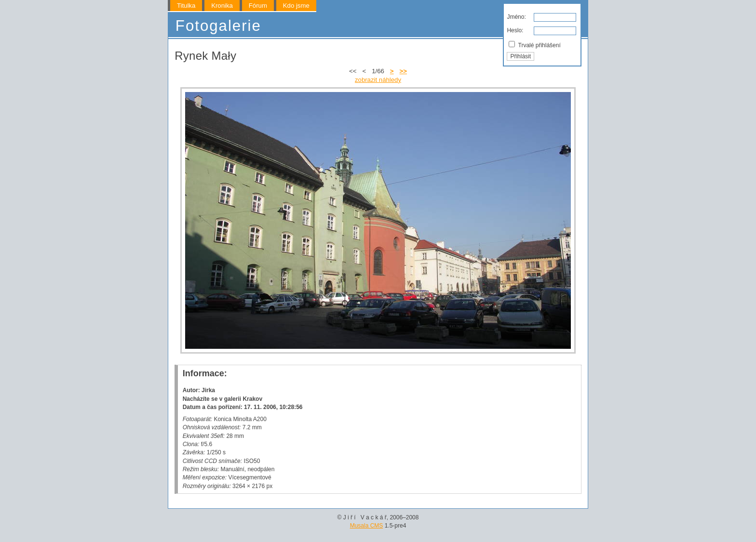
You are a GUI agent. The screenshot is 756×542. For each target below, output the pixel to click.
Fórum (258, 6)
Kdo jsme (296, 6)
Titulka (186, 6)
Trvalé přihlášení (534, 45)
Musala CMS (367, 526)
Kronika (222, 6)
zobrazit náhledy (378, 80)
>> (403, 71)
